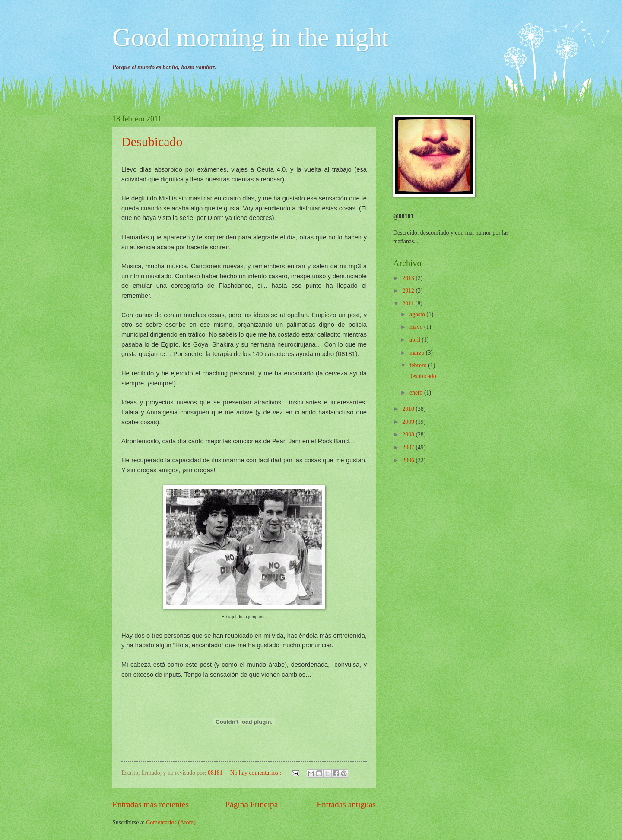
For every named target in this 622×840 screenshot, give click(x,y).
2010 (409, 409)
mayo (417, 327)
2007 (409, 447)
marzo (418, 353)
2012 (409, 291)
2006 (409, 460)
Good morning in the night (251, 37)
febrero (419, 365)
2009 (409, 422)
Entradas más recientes (151, 804)
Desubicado (152, 142)
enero (417, 393)
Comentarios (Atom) (171, 822)
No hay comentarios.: (257, 773)
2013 (409, 278)
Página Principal (253, 804)
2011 (409, 304)
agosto (418, 314)
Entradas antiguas (346, 804)
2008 (409, 434)
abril (416, 340)
